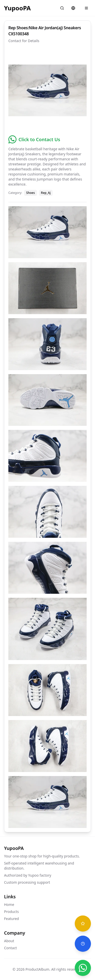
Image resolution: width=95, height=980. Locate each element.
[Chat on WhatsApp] (83, 968)
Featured (12, 919)
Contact (11, 948)
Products (11, 912)
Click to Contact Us (39, 139)
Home (9, 904)
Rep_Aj (46, 193)
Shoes (30, 193)
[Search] (62, 8)
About (9, 941)
